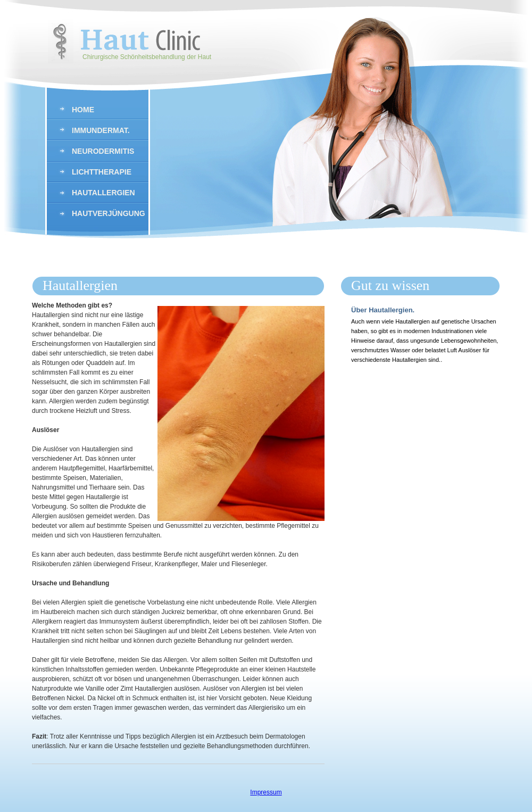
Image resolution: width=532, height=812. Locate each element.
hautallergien (103, 193)
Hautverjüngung (109, 213)
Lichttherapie (102, 172)
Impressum (266, 792)
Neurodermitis (103, 151)
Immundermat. (101, 130)
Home (83, 110)
